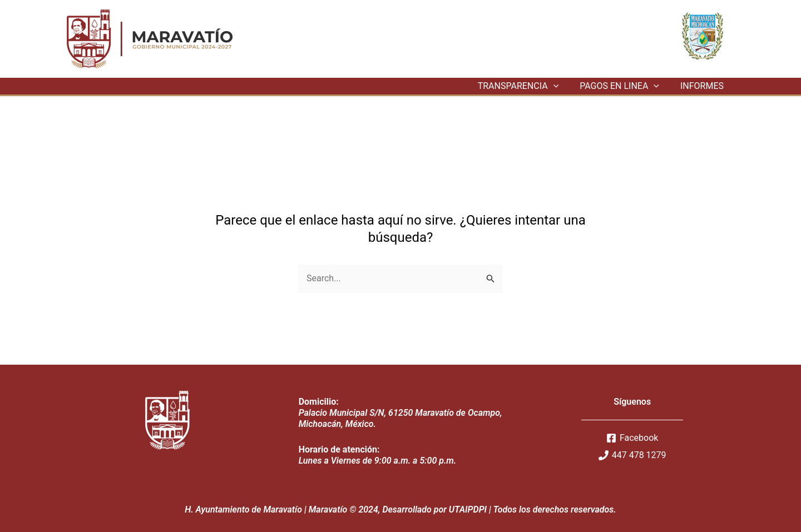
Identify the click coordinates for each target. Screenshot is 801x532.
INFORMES (704, 86)
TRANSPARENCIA (527, 86)
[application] (562, 86)
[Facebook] (632, 438)
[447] (632, 455)
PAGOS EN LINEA (624, 86)
